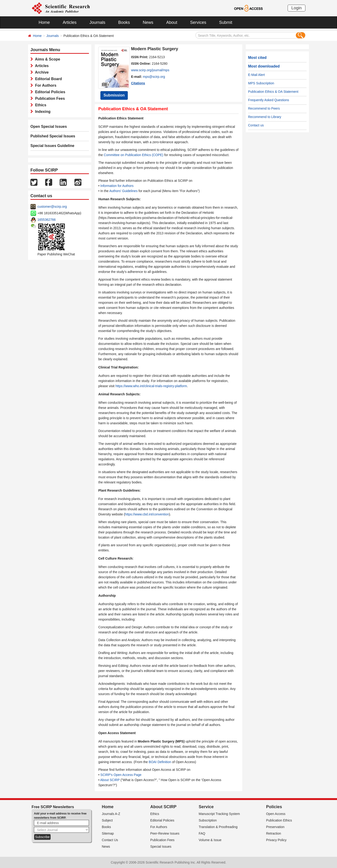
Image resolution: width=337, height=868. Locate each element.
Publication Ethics (279, 820)
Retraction (274, 833)
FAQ (202, 833)
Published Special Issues (53, 136)
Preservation (275, 827)
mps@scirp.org (154, 77)
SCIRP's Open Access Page (121, 775)
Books (124, 22)
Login (297, 8)
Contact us (256, 125)
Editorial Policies (49, 92)
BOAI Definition (160, 762)
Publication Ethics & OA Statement (273, 92)
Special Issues (161, 847)
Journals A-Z (111, 814)
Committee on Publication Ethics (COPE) (133, 155)
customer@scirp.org (52, 207)
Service (206, 807)
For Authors (45, 85)
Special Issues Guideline (52, 146)
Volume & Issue (210, 840)
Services (198, 22)
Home (44, 22)
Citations (138, 83)
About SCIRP (110, 780)
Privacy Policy (276, 840)
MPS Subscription (261, 83)
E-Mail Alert (256, 75)
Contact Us (110, 840)
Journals (97, 22)
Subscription (208, 820)
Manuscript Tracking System (219, 814)
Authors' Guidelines (123, 191)
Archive (41, 72)
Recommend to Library (265, 117)
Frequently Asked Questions (269, 100)
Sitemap (108, 833)
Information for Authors (117, 186)
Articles (70, 22)
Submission (114, 95)
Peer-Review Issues (165, 833)
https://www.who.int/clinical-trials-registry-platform (151, 386)
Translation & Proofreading (218, 827)
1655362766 (47, 220)
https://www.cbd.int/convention (147, 514)
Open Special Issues (49, 127)
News (148, 22)
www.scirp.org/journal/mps (150, 70)
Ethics (40, 105)
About (172, 22)
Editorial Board (48, 79)
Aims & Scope (47, 59)
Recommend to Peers (264, 108)
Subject (107, 820)
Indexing (42, 112)
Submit (226, 22)
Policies (274, 807)
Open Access (276, 814)
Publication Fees (49, 98)
